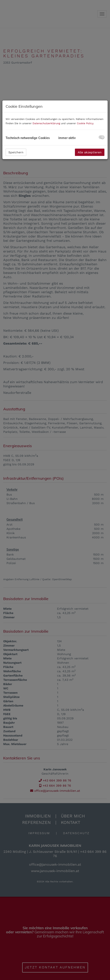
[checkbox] (101, 137)
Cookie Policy (85, 123)
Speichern (16, 152)
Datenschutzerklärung (46, 123)
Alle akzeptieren (90, 152)
